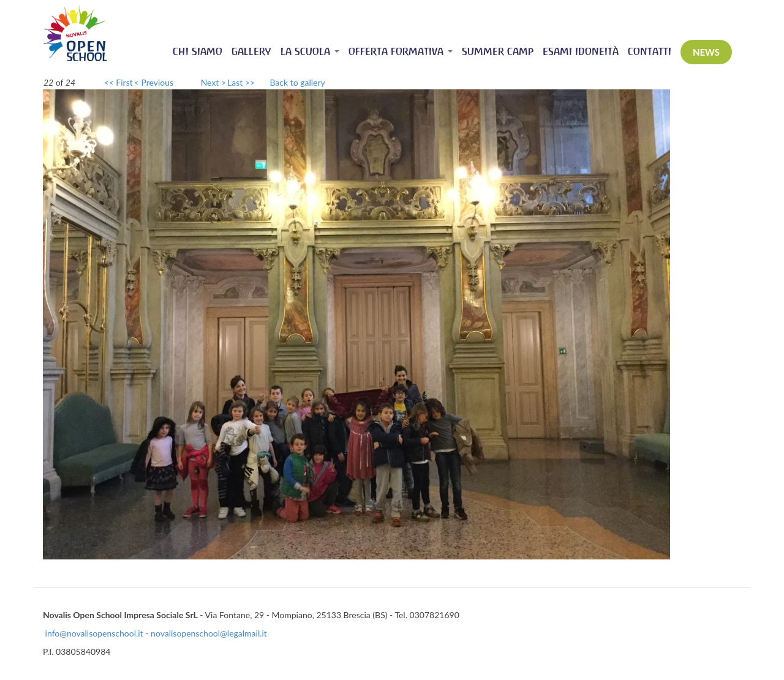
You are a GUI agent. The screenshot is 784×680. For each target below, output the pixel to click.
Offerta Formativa (401, 52)
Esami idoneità (581, 52)
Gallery (251, 52)
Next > (213, 82)
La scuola (310, 52)
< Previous (154, 82)
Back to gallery (297, 82)
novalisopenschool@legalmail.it (209, 633)
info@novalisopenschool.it (94, 633)
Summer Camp (498, 52)
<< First (119, 82)
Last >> (241, 82)
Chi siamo (198, 52)
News (706, 52)
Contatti (650, 52)
